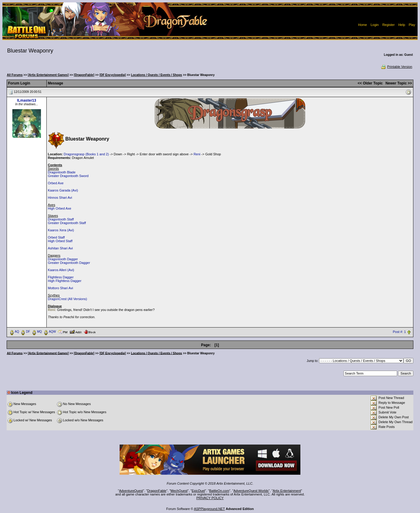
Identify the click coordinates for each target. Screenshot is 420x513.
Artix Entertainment (287, 491)
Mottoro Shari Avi (61, 288)
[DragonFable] (84, 75)
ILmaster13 (27, 100)
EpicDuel (198, 491)
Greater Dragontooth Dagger (69, 263)
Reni (197, 154)
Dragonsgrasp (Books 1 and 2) (86, 154)
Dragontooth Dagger (63, 259)
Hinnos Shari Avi (60, 198)
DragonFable (157, 491)
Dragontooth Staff (61, 219)
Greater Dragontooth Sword (68, 176)
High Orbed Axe (60, 208)
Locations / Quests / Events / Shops (157, 75)
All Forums (15, 75)
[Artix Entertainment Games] (48, 75)
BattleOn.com (219, 491)
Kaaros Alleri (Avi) (61, 270)
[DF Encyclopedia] (113, 75)
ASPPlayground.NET (210, 509)
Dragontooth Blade (62, 172)
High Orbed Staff (60, 241)
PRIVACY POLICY (210, 498)
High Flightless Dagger (65, 281)
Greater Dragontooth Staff (67, 223)
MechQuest (179, 491)
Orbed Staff (56, 237)
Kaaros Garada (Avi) (63, 190)
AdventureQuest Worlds (251, 491)
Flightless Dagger (61, 277)
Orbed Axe (56, 183)
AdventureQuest (131, 491)
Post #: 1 (399, 332)
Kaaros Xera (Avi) (61, 230)
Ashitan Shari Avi (60, 248)
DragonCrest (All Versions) (67, 299)
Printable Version (396, 67)
